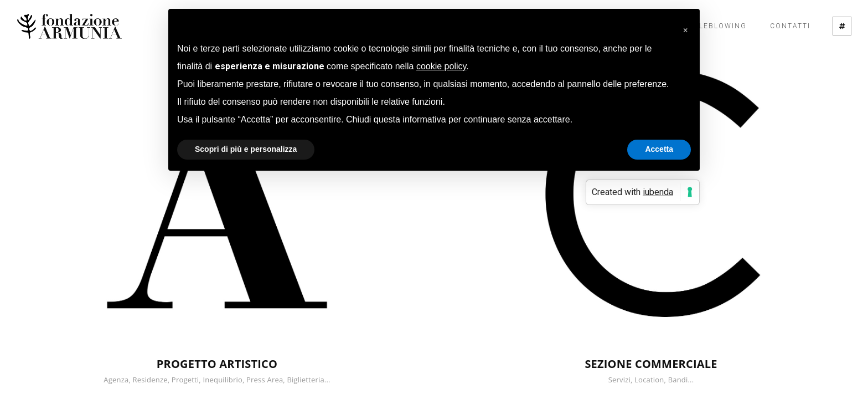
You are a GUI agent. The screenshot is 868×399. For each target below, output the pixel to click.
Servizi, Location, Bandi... (651, 380)
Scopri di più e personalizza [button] (246, 149)
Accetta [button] (659, 149)
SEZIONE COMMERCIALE (651, 364)
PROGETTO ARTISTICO (217, 364)
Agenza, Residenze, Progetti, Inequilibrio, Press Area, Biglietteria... (217, 380)
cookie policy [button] (441, 66)
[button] (685, 27)
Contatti (790, 26)
